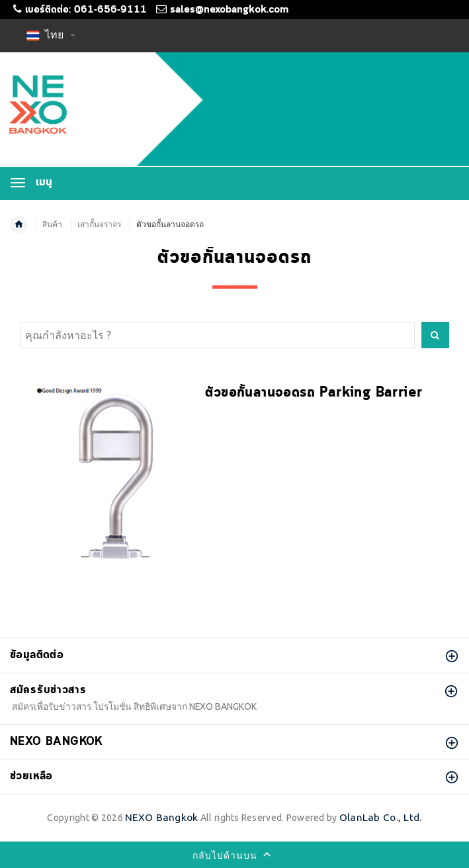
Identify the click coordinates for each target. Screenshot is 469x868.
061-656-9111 (110, 10)
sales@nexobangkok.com (229, 10)
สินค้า (52, 224)
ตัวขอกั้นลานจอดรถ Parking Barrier (314, 393)
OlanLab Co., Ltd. (381, 817)
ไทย (51, 34)
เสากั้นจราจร (99, 224)
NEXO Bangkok (161, 817)
